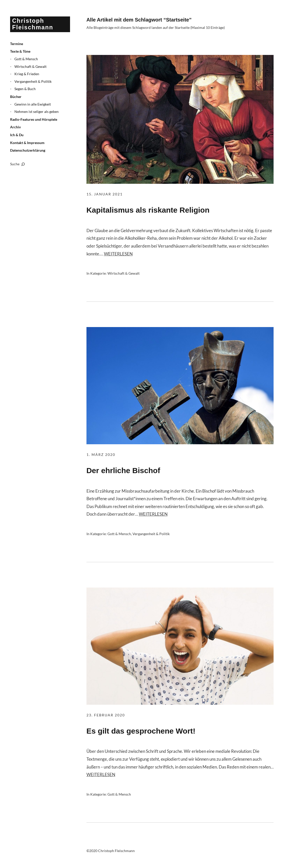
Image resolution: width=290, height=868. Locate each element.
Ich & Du (17, 135)
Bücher (16, 97)
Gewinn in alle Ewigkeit (33, 104)
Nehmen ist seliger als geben (37, 112)
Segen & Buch (25, 89)
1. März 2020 (101, 455)
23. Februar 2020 (106, 715)
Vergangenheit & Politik (33, 81)
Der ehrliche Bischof (123, 470)
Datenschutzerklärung (28, 150)
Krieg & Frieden (27, 74)
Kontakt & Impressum (27, 143)
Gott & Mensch (26, 59)
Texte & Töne (20, 51)
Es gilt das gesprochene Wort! (141, 731)
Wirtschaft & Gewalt (30, 66)
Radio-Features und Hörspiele (34, 119)
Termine (17, 44)
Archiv (15, 127)
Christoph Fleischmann (33, 24)
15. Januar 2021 (105, 194)
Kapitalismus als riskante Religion (148, 210)
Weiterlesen (118, 254)
